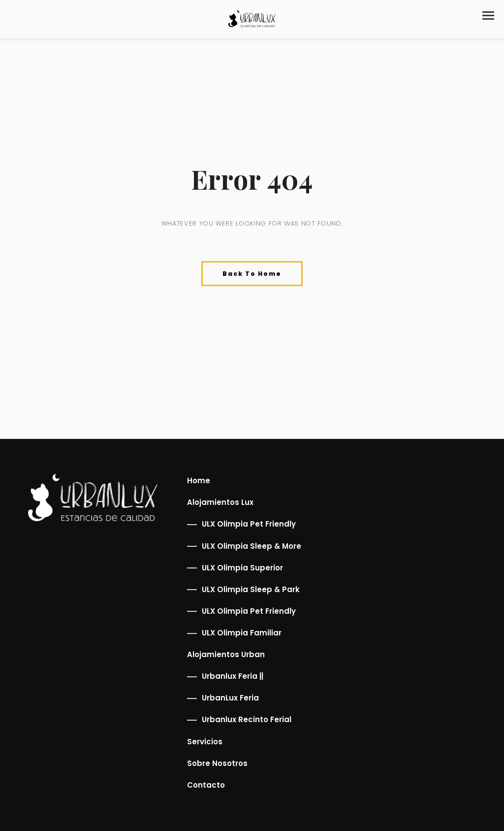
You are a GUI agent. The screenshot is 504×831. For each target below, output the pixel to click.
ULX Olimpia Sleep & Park (251, 589)
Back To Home (252, 274)
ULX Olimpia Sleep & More (252, 546)
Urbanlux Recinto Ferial (247, 719)
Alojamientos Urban (226, 654)
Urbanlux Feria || (233, 676)
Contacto (206, 785)
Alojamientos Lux (220, 502)
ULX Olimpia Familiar (242, 633)
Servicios (205, 742)
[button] (488, 16)
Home (199, 481)
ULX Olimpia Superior (242, 568)
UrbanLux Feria (230, 698)
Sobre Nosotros (217, 763)
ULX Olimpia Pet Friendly (249, 524)
